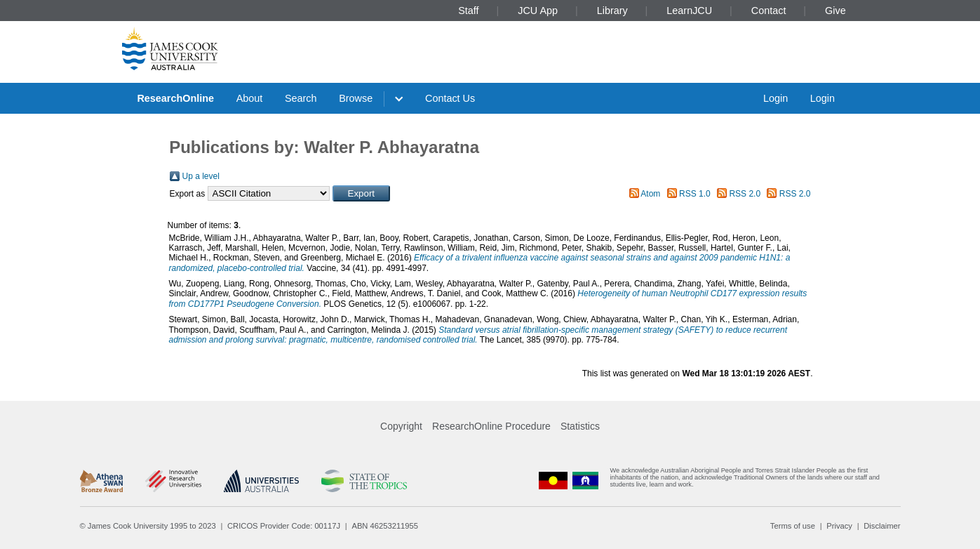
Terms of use (793, 526)
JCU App (538, 11)
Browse (356, 98)
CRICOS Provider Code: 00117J (284, 526)
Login (776, 98)
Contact (769, 11)
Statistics (580, 426)
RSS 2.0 (745, 194)
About (250, 98)
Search (301, 98)
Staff (468, 11)
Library (612, 11)
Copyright (401, 426)
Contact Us (450, 98)
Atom (650, 194)
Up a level (201, 176)
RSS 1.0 (695, 194)
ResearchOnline (175, 98)
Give (835, 11)
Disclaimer (882, 526)
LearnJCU (689, 11)
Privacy (839, 526)
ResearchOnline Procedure (491, 426)
